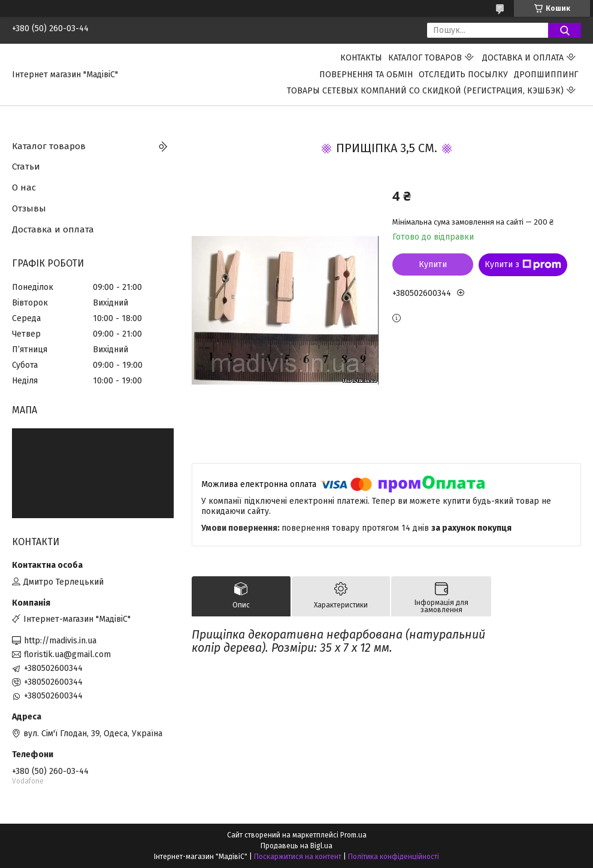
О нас (24, 187)
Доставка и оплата (523, 58)
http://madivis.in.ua (60, 641)
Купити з (523, 265)
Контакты (361, 58)
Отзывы (29, 208)
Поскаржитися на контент (298, 857)
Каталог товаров (425, 58)
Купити (433, 264)
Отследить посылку (463, 75)
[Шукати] (565, 30)
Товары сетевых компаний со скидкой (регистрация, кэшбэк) (425, 91)
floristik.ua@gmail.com (67, 654)
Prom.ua (353, 835)
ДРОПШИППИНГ (546, 75)
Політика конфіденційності (394, 857)
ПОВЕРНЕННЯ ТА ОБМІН (366, 75)
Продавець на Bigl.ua (296, 846)
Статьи (26, 167)
